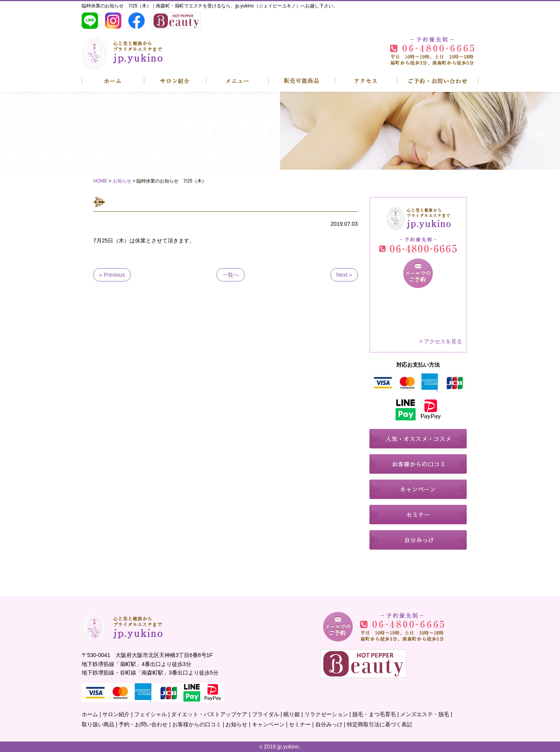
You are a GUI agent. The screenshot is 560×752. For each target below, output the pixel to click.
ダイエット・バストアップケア (209, 714)
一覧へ (231, 275)
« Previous (112, 275)
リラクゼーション (326, 714)
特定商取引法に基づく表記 (380, 724)
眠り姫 (292, 714)
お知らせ (236, 724)
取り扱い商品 (98, 724)
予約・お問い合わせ (143, 724)
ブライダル (266, 714)
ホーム (90, 714)
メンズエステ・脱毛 (425, 714)
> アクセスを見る (441, 341)
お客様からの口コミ (197, 724)
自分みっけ (329, 724)
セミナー (300, 724)
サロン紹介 (116, 714)
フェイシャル (150, 714)
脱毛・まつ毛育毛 (374, 714)
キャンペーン (268, 724)
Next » (344, 275)
